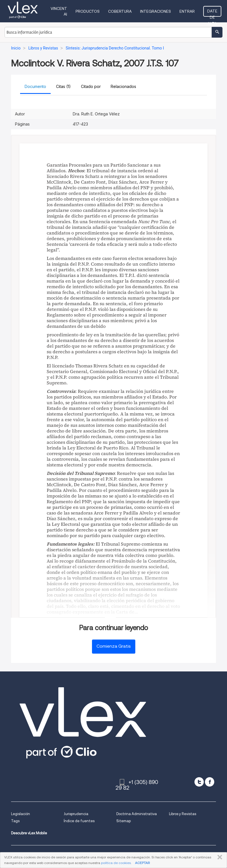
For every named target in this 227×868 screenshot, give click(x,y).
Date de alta (212, 13)
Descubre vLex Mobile (29, 833)
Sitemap (124, 821)
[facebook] (210, 782)
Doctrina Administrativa (137, 814)
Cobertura (120, 11)
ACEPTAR (142, 863)
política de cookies (116, 863)
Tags (15, 821)
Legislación (21, 814)
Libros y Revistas (183, 814)
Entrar (187, 11)
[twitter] (199, 782)
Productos (88, 11)
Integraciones (156, 11)
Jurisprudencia (76, 814)
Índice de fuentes (79, 821)
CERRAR (219, 857)
